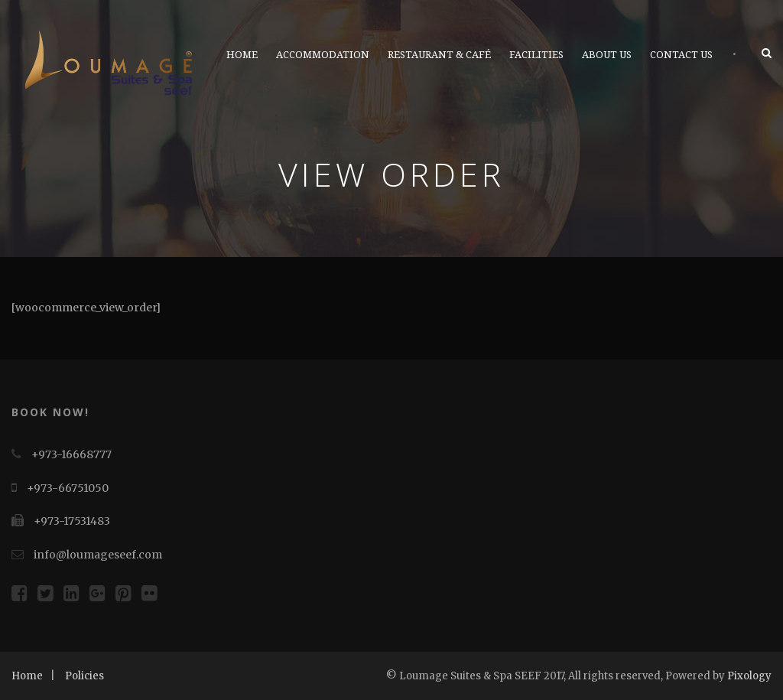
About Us (607, 55)
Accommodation (323, 55)
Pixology (749, 676)
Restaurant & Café (439, 55)
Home (242, 55)
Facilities (536, 55)
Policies (84, 676)
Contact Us (681, 55)
